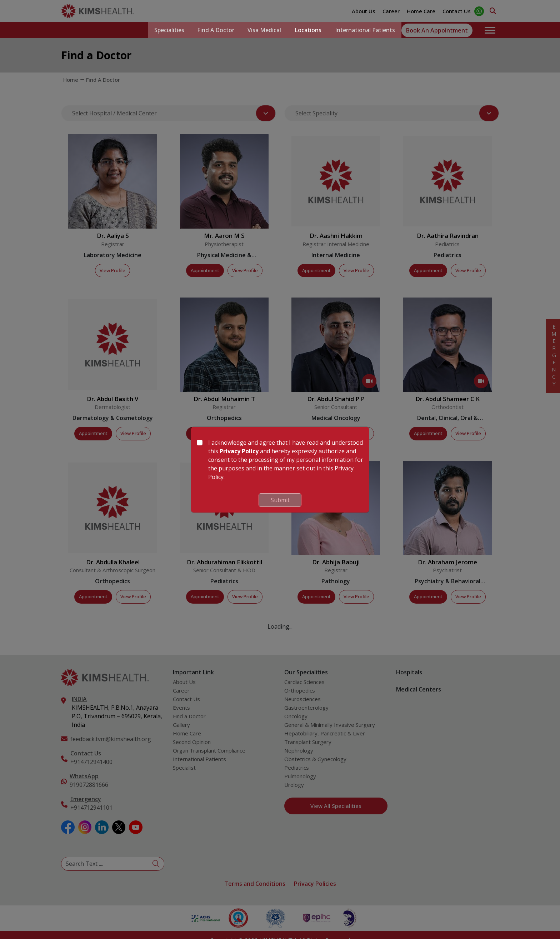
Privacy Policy (239, 451)
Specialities (165, 30)
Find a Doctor (212, 30)
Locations (307, 30)
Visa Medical (262, 30)
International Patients (364, 30)
